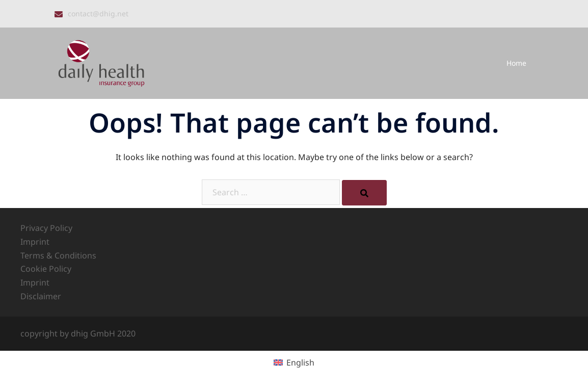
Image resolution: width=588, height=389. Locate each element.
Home (516, 63)
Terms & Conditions (58, 255)
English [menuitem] (300, 362)
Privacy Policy (46, 228)
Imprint (35, 242)
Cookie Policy (46, 269)
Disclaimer (41, 296)
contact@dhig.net (98, 14)
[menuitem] (294, 362)
